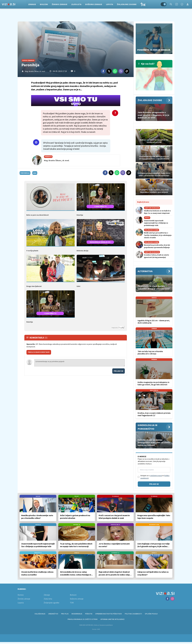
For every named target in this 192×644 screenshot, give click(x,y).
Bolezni (45, 4)
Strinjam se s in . (155, 477)
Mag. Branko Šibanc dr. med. (35, 71)
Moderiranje (77, 614)
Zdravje (33, 4)
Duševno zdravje (94, 4)
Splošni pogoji (151, 614)
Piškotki (89, 614)
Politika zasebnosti (133, 614)
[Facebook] (182, 4)
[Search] (171, 4)
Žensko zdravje (60, 4)
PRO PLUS (65, 614)
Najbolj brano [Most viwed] (143, 202)
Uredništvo (53, 614)
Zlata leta (77, 4)
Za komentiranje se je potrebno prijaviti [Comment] (80, 363)
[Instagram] (177, 4)
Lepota (110, 4)
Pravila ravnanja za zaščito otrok (83, 619)
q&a (35, 173)
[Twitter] (109, 71)
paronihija (25, 173)
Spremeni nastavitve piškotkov (109, 614)
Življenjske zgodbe (127, 4)
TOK (144, 4)
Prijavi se (119, 371)
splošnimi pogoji (156, 476)
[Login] (188, 4)
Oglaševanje (40, 614)
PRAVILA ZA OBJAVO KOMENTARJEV (39, 352)
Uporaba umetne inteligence (112, 619)
